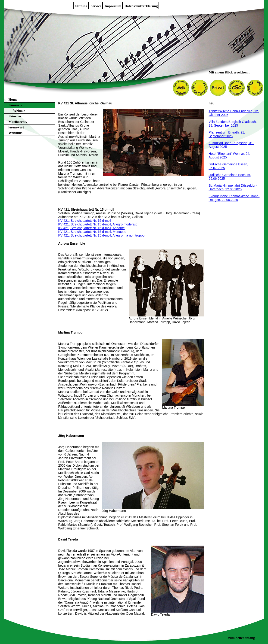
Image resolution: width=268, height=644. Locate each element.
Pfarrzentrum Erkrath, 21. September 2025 (227, 134)
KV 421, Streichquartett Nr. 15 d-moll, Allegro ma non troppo (101, 235)
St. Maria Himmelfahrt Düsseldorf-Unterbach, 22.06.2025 (233, 187)
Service (96, 6)
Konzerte (15, 105)
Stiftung (81, 6)
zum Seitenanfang (242, 638)
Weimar (19, 111)
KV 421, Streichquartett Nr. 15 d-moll (85, 221)
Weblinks (16, 133)
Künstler (15, 116)
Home (13, 100)
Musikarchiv (18, 122)
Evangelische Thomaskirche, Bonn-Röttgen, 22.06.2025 (234, 198)
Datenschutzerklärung (141, 6)
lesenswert (16, 127)
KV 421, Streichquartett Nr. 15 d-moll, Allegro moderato (98, 224)
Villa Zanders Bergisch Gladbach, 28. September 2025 (233, 124)
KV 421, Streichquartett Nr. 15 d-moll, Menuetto (92, 232)
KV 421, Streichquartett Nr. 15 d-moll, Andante (92, 228)
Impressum (113, 6)
